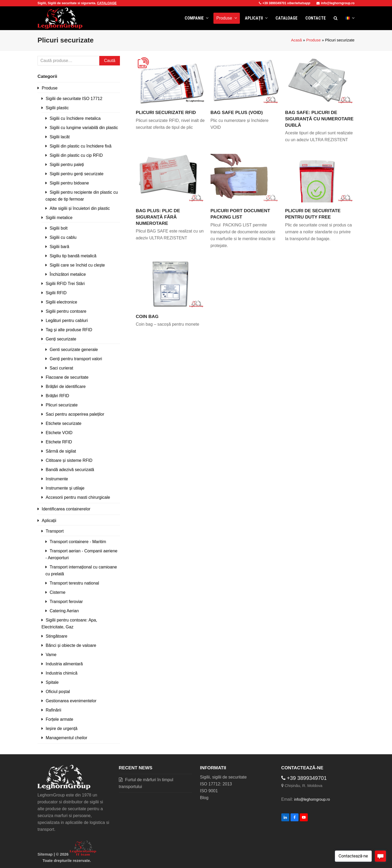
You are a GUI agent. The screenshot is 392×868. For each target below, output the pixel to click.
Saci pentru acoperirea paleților (75, 414)
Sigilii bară (59, 247)
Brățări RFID (57, 396)
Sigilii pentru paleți (67, 165)
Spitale (52, 682)
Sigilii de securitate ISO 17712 (74, 99)
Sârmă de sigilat (61, 451)
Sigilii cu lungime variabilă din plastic (84, 128)
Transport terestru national (74, 583)
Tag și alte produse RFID (69, 330)
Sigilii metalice (59, 218)
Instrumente (57, 479)
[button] (336, 18)
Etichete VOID (59, 433)
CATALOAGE (107, 3)
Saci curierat (61, 368)
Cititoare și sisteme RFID (69, 460)
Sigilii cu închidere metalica (75, 118)
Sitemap (45, 854)
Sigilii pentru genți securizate (77, 174)
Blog (204, 798)
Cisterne (58, 592)
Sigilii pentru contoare (66, 311)
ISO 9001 (209, 791)
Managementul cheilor (66, 738)
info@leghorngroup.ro (335, 3)
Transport (55, 531)
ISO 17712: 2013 (216, 784)
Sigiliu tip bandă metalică (73, 256)
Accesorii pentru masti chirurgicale (78, 497)
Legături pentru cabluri (67, 321)
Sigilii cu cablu (63, 237)
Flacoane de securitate (67, 377)
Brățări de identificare (66, 386)
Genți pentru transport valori (76, 359)
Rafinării (53, 710)
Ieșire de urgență (62, 729)
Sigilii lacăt (60, 137)
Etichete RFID (59, 442)
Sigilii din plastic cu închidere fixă (81, 146)
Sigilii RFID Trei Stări (65, 284)
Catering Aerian (64, 611)
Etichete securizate (64, 423)
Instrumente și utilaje (65, 488)
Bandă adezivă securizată (70, 470)
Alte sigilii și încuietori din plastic (80, 208)
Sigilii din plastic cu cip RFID (76, 155)
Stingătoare (57, 636)
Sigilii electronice (61, 302)
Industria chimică (62, 673)
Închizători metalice (68, 274)
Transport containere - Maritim (78, 542)
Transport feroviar (66, 602)
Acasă (297, 40)
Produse (313, 40)
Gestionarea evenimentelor (71, 701)
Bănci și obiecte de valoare (71, 645)
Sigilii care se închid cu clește (77, 265)
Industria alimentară (64, 664)
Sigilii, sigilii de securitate (223, 777)
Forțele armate (59, 719)
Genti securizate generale (74, 350)
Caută (110, 61)
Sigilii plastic (57, 108)
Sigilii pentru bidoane (69, 183)
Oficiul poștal (58, 692)
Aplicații (49, 521)
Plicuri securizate (62, 405)
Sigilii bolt (59, 228)
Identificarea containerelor (66, 509)
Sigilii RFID (56, 293)
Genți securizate (61, 339)
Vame (51, 655)
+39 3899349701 (273, 3)
